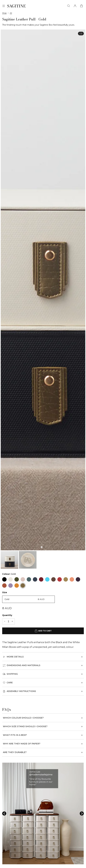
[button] (9, 560)
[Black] (4, 579)
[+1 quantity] (12, 621)
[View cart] (81, 6)
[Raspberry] (60, 579)
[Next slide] (82, 813)
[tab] (42, 547)
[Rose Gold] (53, 579)
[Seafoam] (47, 579)
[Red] (41, 579)
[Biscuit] (66, 579)
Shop (4, 13)
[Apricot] (72, 579)
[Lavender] (11, 586)
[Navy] (35, 579)
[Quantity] (8, 621)
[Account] (75, 6)
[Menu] (4, 6)
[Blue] (29, 579)
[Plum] (78, 579)
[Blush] (23, 579)
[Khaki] (17, 579)
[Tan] (4, 586)
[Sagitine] (16, 6)
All (11, 13)
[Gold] (23, 586)
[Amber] (17, 586)
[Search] (69, 6)
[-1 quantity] (5, 621)
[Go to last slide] (4, 813)
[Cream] (11, 579)
